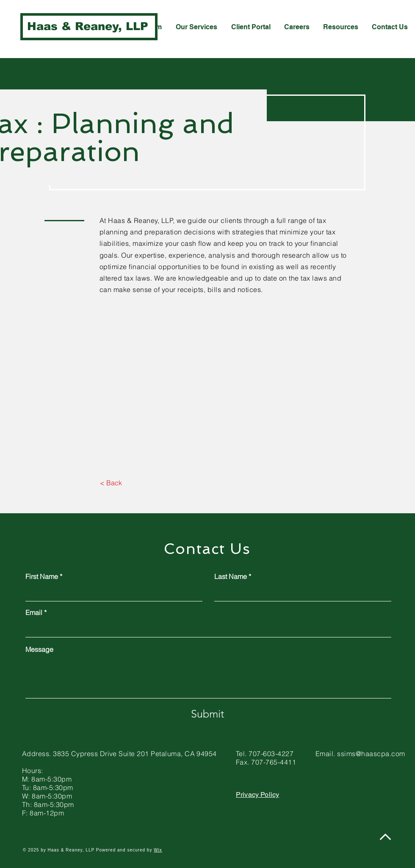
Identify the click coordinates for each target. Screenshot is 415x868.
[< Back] (111, 483)
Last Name (231, 576)
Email (34, 612)
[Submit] (207, 714)
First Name (42, 576)
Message (39, 649)
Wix (158, 850)
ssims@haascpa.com (371, 754)
